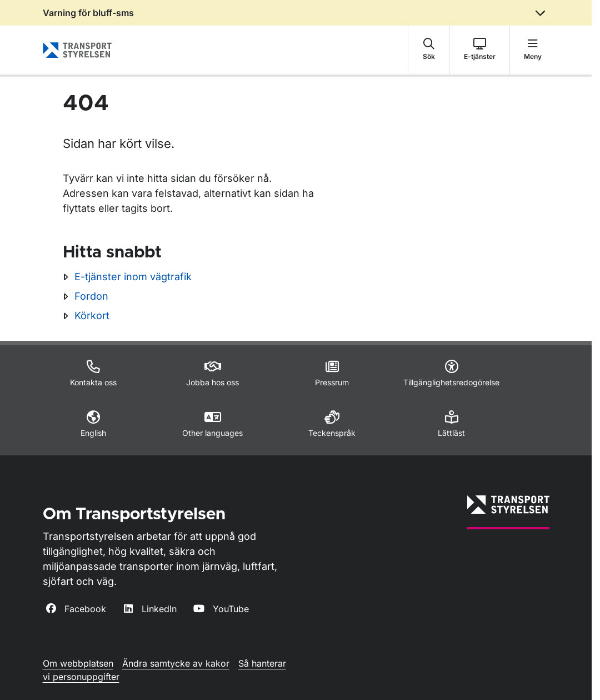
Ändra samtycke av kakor (176, 663)
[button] (429, 50)
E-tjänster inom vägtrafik (133, 277)
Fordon (91, 296)
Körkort (92, 316)
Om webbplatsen (78, 663)
